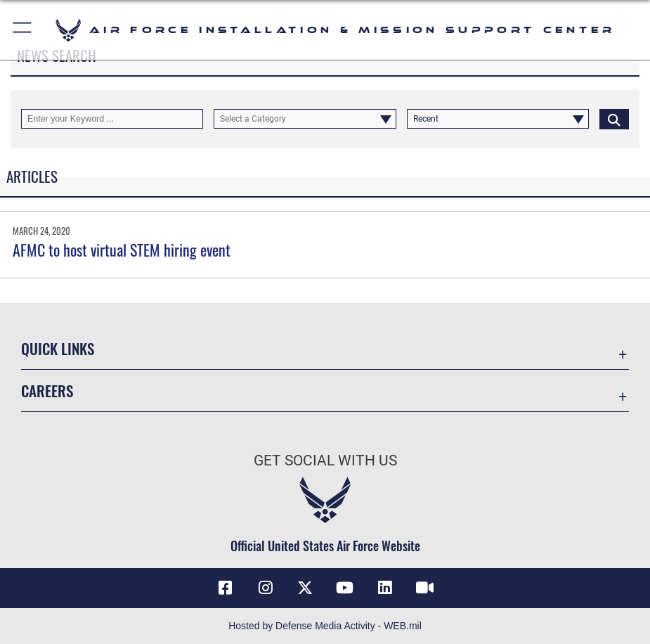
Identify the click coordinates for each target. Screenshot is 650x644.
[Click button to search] (614, 119)
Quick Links (58, 348)
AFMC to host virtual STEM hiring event (122, 250)
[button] (23, 30)
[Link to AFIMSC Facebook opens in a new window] (226, 588)
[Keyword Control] (112, 119)
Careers (47, 391)
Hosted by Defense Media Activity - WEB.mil (325, 626)
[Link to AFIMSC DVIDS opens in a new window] (424, 588)
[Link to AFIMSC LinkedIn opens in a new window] (384, 588)
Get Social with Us (325, 460)
